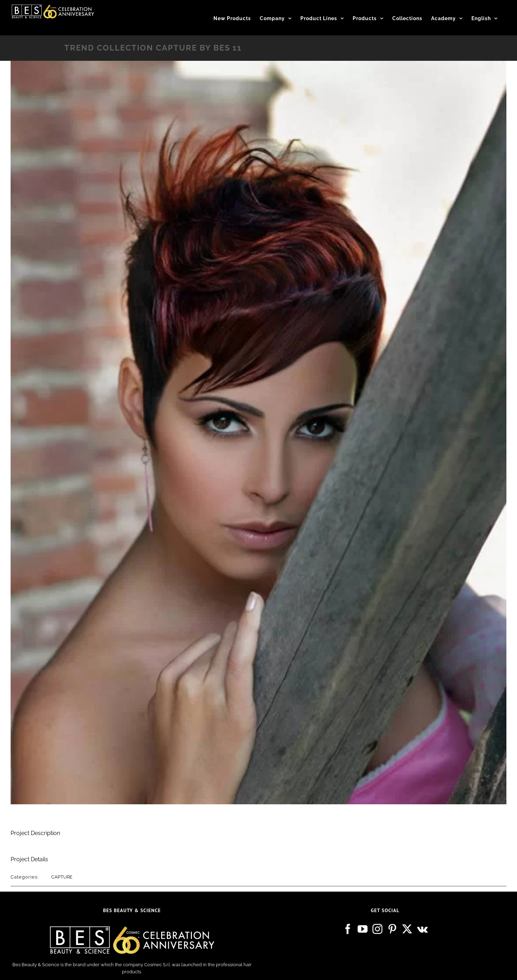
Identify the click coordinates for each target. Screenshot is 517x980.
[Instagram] (377, 929)
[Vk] (422, 929)
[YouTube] (363, 929)
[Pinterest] (392, 929)
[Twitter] (407, 929)
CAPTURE (62, 877)
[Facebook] (348, 929)
